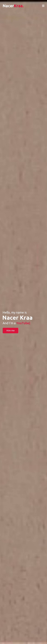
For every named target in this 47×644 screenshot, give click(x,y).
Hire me (10, 330)
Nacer (13, 6)
